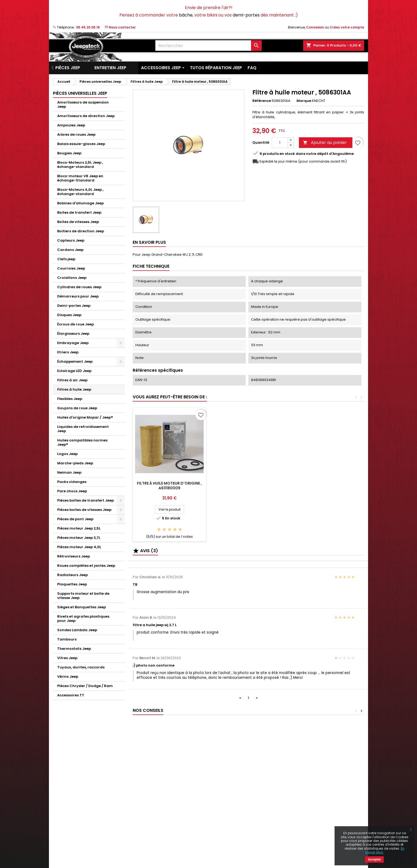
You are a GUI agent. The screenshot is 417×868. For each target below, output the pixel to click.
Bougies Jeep (69, 153)
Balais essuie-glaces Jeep (81, 144)
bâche (186, 15)
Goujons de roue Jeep (77, 408)
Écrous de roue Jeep (76, 324)
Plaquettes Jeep (72, 584)
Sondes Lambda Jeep (77, 630)
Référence (262, 101)
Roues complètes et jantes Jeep (86, 566)
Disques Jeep (69, 315)
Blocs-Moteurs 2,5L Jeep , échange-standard (80, 165)
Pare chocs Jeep (72, 491)
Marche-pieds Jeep (75, 463)
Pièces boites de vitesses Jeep (84, 510)
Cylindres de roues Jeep (79, 287)
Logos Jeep (67, 454)
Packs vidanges (72, 482)
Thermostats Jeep (74, 649)
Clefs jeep (66, 259)
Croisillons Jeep (72, 278)
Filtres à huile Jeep (74, 389)
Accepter (375, 859)
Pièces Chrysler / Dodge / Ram (85, 686)
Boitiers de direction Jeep (81, 231)
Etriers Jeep (68, 352)
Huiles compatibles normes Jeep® (82, 442)
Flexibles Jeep (70, 399)
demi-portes (246, 15)
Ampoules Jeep (71, 125)
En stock (287, 154)
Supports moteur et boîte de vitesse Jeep (83, 596)
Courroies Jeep (71, 268)
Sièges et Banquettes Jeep (82, 607)
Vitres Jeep (67, 658)
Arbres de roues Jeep (76, 135)
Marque (304, 101)
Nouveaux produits (69, 781)
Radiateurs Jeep (72, 575)
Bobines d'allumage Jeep (80, 203)
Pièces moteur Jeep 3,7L (79, 538)
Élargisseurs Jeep (73, 334)
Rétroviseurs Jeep (74, 556)
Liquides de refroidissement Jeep (83, 429)
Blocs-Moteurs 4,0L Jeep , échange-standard (80, 192)
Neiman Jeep (69, 472)
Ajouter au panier (325, 142)
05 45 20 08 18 (88, 27)
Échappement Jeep (75, 361)
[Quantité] (280, 143)
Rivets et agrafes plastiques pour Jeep (83, 619)
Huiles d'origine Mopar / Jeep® (85, 417)
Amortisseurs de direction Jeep (86, 116)
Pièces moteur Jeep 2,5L (79, 528)
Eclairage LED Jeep (74, 371)
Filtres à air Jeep (72, 380)
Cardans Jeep (70, 250)
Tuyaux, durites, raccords (81, 667)
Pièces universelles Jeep (80, 93)
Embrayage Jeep (73, 343)
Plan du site (143, 836)
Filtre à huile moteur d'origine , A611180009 (169, 486)
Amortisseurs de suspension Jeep (83, 104)
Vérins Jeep (68, 677)
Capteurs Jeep (71, 240)
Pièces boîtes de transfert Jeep (86, 500)
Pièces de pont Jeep (75, 519)
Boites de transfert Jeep (79, 212)
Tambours (67, 639)
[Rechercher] (208, 46)
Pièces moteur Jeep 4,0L (79, 547)
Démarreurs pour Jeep (78, 296)
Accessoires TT (71, 695)
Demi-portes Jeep (74, 306)
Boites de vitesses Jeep (78, 222)
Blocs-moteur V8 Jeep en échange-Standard (80, 178)
